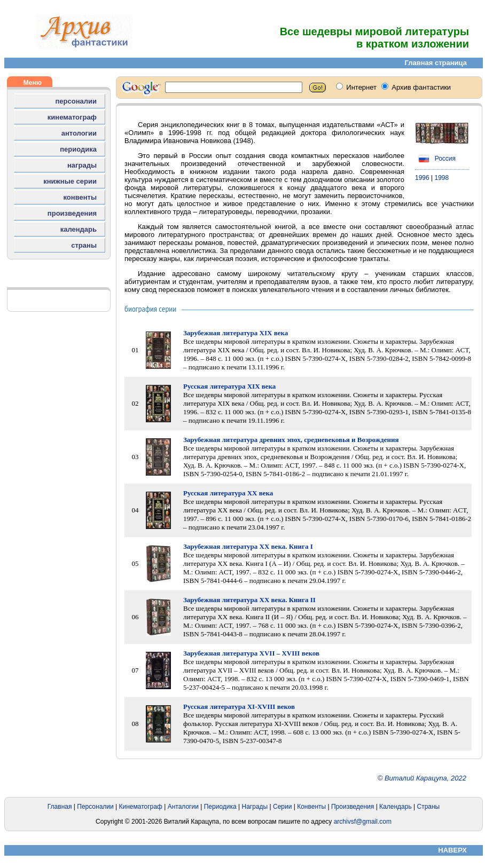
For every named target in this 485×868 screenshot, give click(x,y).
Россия (435, 159)
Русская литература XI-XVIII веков (239, 707)
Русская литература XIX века (229, 386)
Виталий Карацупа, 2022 (425, 778)
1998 (442, 178)
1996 (422, 178)
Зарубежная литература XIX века (236, 333)
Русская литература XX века (228, 493)
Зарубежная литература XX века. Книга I (248, 546)
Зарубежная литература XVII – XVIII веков (251, 653)
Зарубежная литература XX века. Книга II (249, 600)
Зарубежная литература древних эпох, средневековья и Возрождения (291, 440)
